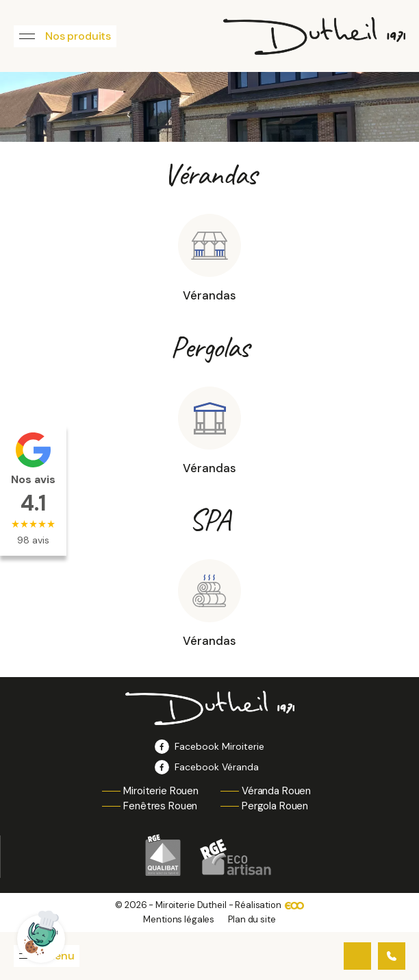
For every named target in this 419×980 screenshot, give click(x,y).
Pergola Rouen (275, 806)
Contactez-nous (357, 956)
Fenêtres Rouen (160, 806)
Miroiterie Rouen (161, 791)
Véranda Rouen (276, 791)
